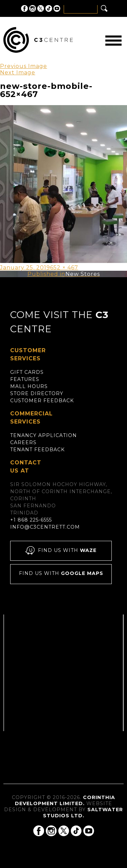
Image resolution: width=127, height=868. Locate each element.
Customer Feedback (42, 401)
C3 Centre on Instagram (33, 8)
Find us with (61, 551)
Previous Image (24, 66)
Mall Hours (29, 386)
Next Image (18, 73)
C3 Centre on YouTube (57, 8)
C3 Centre (38, 40)
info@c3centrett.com (45, 527)
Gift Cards (27, 372)
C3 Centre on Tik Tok (49, 8)
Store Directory (37, 393)
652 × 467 (64, 268)
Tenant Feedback (37, 450)
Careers (23, 442)
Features (25, 379)
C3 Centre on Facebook (24, 8)
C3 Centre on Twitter (41, 8)
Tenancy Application (44, 435)
